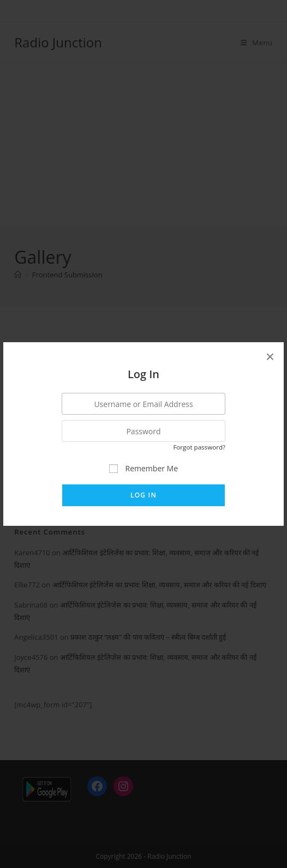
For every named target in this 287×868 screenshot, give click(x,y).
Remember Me (143, 468)
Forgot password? (199, 447)
